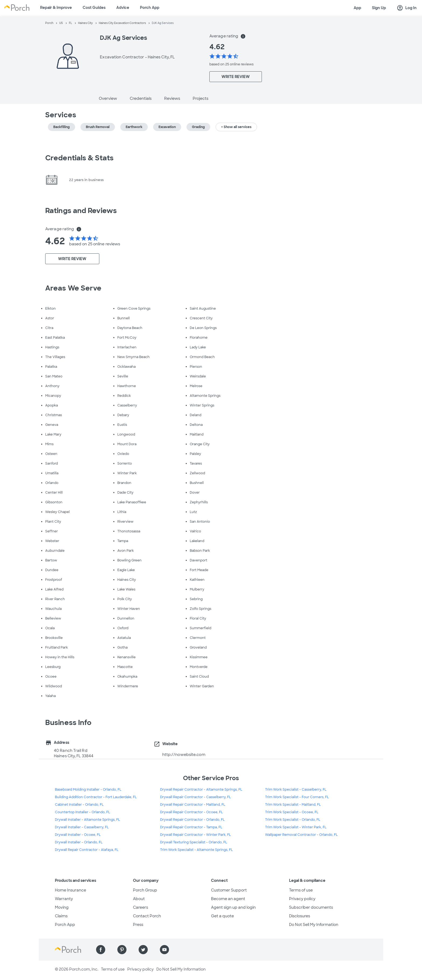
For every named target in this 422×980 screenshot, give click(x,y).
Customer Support (229, 890)
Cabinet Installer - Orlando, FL (79, 805)
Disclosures (300, 916)
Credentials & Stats (79, 158)
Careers (140, 907)
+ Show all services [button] (236, 127)
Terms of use (301, 890)
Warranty (64, 899)
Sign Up (379, 8)
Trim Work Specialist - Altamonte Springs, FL (196, 850)
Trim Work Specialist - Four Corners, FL (297, 797)
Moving (62, 907)
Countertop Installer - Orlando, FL (82, 812)
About (139, 899)
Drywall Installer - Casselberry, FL (82, 827)
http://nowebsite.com (184, 755)
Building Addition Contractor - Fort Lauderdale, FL (96, 797)
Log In (407, 8)
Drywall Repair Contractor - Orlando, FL (192, 820)
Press (138, 925)
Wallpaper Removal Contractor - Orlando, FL (301, 835)
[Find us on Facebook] (101, 950)
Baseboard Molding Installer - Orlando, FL (88, 790)
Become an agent (228, 899)
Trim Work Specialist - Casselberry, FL (296, 790)
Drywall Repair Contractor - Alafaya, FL (87, 850)
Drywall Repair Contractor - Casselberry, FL (196, 797)
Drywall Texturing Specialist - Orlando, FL (194, 842)
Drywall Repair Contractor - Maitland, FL (193, 805)
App (357, 8)
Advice (123, 8)
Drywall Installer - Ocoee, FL (78, 835)
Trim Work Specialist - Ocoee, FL (292, 812)
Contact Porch (147, 916)
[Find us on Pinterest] (122, 950)
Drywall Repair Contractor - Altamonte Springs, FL (201, 790)
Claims (61, 916)
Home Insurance (71, 890)
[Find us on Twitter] (143, 950)
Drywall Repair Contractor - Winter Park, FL (196, 835)
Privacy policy (302, 899)
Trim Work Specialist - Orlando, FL (293, 820)
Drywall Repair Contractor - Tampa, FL (191, 827)
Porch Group (145, 890)
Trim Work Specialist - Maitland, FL (293, 805)
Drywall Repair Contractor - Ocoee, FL (191, 812)
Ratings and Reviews (81, 211)
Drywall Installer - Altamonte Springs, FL (87, 820)
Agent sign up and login (233, 907)
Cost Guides (94, 8)
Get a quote (222, 916)
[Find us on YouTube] (164, 950)
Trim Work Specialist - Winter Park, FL (296, 827)
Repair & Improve (56, 8)
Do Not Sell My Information (314, 925)
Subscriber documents (311, 907)
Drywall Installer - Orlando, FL (79, 842)
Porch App (150, 8)
